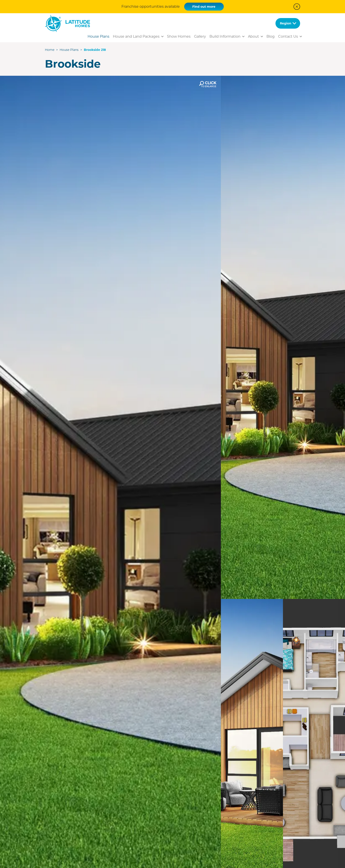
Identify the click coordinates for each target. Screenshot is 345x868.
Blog (271, 36)
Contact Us (288, 36)
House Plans (98, 36)
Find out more (204, 7)
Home (50, 50)
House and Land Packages (136, 36)
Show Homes (179, 36)
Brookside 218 (95, 50)
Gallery (200, 36)
